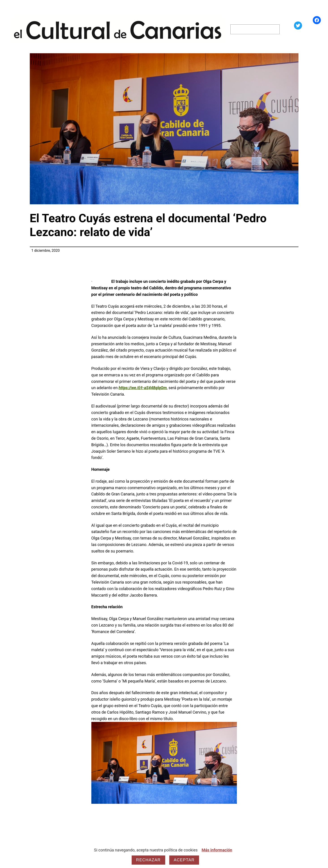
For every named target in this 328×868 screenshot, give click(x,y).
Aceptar (184, 860)
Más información (217, 850)
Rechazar (148, 860)
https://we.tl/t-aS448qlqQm (143, 388)
